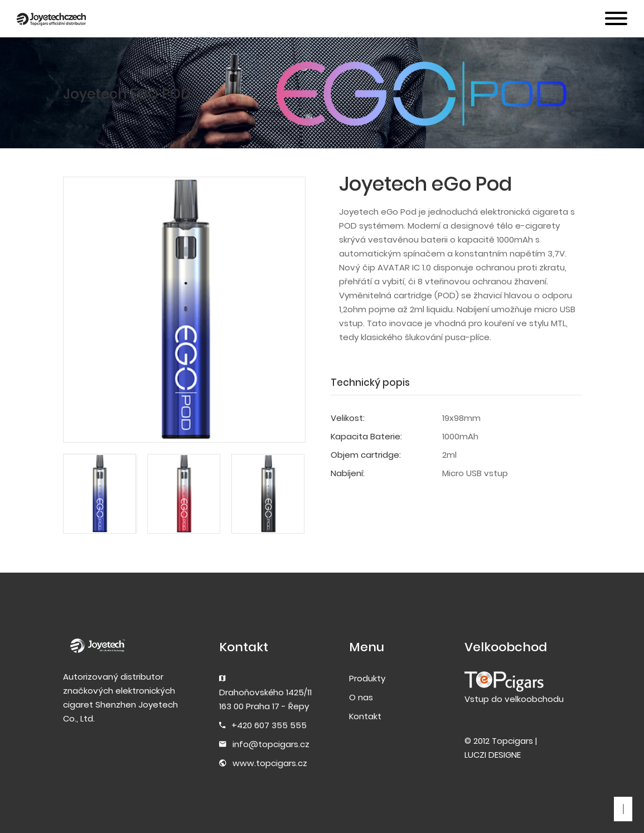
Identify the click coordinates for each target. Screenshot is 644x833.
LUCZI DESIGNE (493, 755)
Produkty (367, 678)
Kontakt (365, 716)
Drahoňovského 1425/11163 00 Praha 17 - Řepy (265, 699)
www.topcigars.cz (270, 763)
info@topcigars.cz (271, 744)
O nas (361, 697)
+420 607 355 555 (269, 725)
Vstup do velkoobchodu (514, 699)
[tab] (376, 383)
